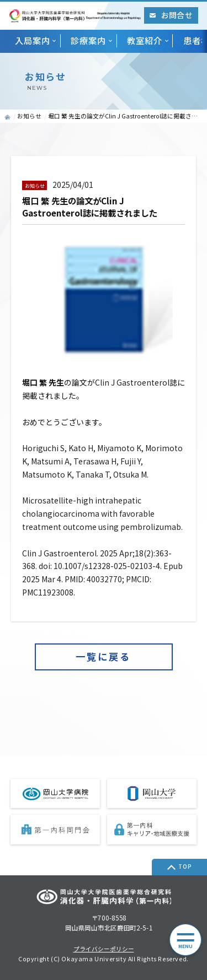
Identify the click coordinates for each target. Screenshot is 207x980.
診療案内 (88, 40)
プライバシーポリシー (104, 949)
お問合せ (171, 15)
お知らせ (29, 116)
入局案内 (33, 40)
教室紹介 (145, 40)
